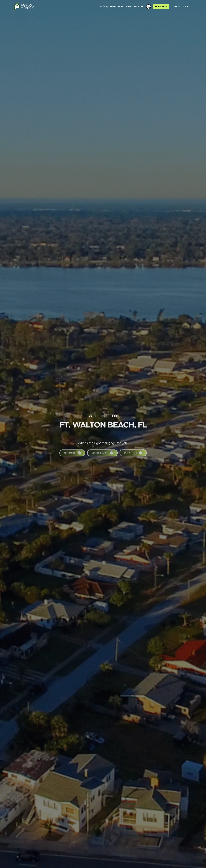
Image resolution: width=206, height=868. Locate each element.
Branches (139, 6)
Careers (129, 6)
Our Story (103, 6)
